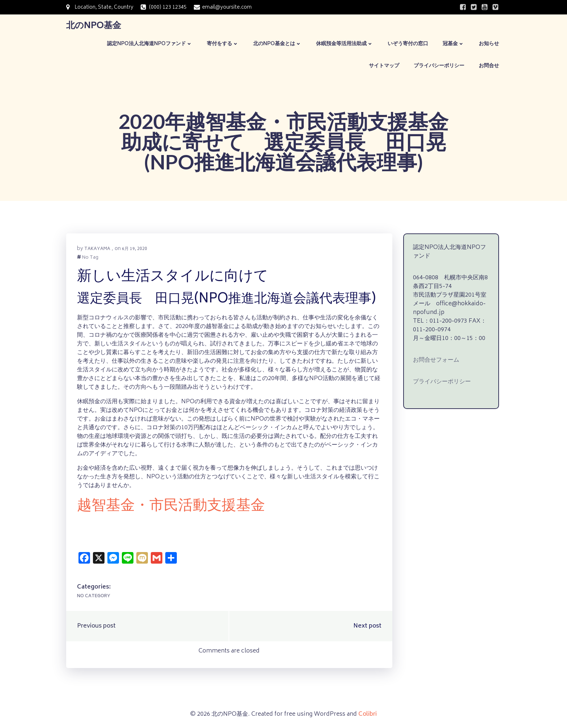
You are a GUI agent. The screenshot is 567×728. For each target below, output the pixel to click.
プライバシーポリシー (439, 66)
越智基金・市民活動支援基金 (171, 507)
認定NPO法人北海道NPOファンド (150, 44)
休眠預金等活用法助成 (345, 44)
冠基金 (453, 44)
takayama (97, 249)
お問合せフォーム (436, 360)
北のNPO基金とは (277, 44)
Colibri (368, 714)
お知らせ (489, 44)
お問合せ (489, 66)
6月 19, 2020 (135, 249)
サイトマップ (384, 66)
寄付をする (223, 44)
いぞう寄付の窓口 (408, 44)
